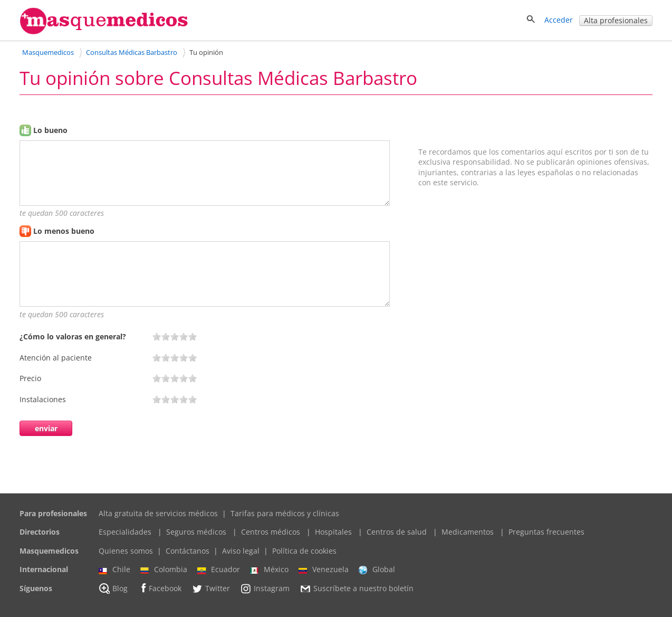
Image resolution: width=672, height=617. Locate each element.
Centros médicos (271, 532)
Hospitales (333, 532)
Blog (113, 588)
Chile (114, 569)
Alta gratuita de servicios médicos (158, 513)
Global (377, 569)
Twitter (211, 588)
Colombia (164, 569)
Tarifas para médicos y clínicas (285, 513)
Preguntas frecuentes (546, 532)
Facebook (160, 588)
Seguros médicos (196, 532)
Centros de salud (397, 532)
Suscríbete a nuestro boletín (357, 588)
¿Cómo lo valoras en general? (73, 336)
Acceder (559, 20)
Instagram (265, 588)
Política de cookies (304, 551)
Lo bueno (50, 130)
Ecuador (219, 569)
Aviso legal (241, 551)
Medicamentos (468, 532)
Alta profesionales (616, 20)
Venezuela (324, 569)
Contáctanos (188, 551)
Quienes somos (126, 551)
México (269, 569)
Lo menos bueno (64, 231)
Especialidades (125, 532)
